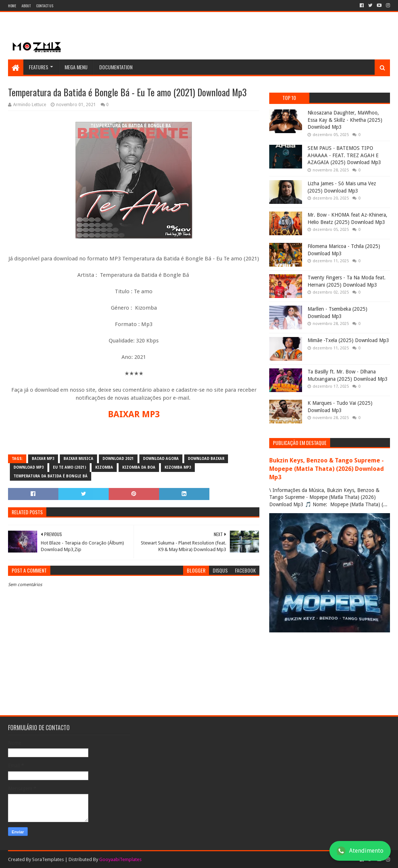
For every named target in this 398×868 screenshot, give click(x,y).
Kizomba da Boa (139, 467)
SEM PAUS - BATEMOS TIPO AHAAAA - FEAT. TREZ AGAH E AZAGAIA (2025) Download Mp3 (344, 155)
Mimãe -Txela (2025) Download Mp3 (348, 340)
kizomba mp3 (178, 467)
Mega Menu (76, 67)
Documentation (116, 67)
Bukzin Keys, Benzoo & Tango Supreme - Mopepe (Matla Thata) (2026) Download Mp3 (326, 469)
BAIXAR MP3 (134, 414)
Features (38, 67)
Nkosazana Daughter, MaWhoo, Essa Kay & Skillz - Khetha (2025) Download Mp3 (345, 120)
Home (12, 6)
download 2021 (118, 459)
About (26, 6)
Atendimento (360, 851)
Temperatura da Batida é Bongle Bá (51, 476)
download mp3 (29, 467)
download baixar (206, 459)
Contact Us (45, 6)
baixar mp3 (43, 459)
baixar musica (78, 459)
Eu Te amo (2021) (69, 467)
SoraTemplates (48, 859)
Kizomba (104, 467)
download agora (161, 459)
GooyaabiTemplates (120, 859)
